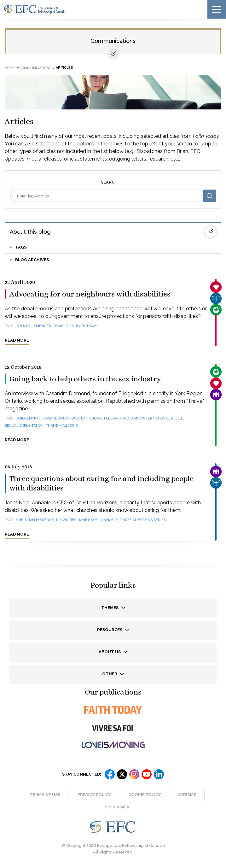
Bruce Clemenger (34, 326)
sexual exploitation (24, 426)
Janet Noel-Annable (98, 520)
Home (10, 68)
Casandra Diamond (61, 418)
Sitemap (187, 795)
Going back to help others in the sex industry (85, 379)
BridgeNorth (29, 418)
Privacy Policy (94, 795)
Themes (110, 608)
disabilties (64, 326)
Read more (17, 340)
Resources (110, 630)
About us (110, 652)
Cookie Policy (145, 795)
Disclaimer (117, 807)
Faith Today (87, 326)
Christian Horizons (35, 520)
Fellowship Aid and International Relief (143, 418)
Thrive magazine (62, 426)
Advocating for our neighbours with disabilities (90, 294)
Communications (113, 41)
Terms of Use (45, 795)
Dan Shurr (91, 418)
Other (110, 674)
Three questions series (143, 520)
